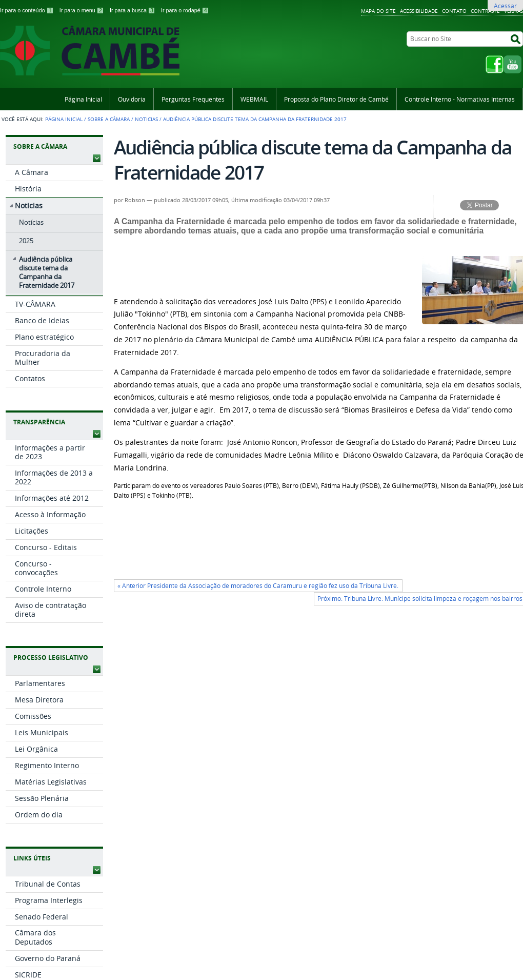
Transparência (39, 422)
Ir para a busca (133, 10)
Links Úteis (32, 858)
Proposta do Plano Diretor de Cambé (336, 99)
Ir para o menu (83, 10)
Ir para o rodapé (185, 10)
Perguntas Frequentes (193, 99)
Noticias (146, 119)
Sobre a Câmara (109, 119)
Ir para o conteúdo (28, 10)
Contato (454, 11)
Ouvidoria (132, 99)
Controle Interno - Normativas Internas (460, 99)
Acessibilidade (419, 11)
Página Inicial (83, 99)
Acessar (505, 6)
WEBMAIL (254, 99)
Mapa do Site (378, 11)
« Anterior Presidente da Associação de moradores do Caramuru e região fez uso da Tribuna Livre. (258, 586)
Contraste (485, 11)
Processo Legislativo (51, 658)
